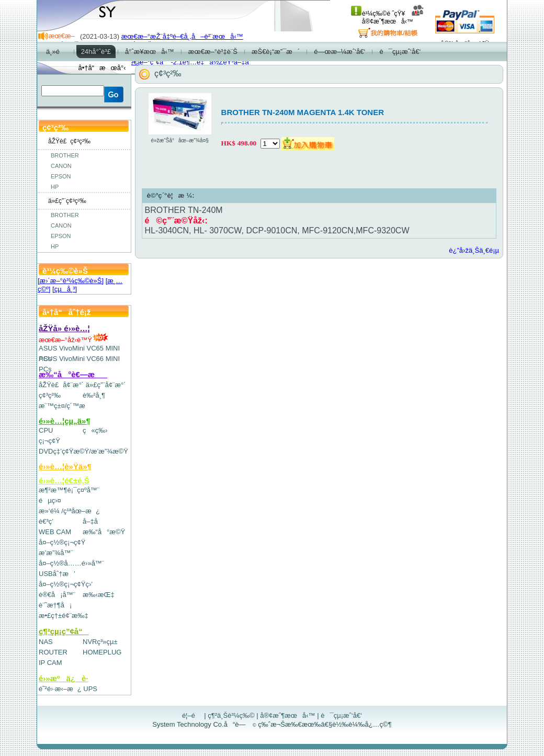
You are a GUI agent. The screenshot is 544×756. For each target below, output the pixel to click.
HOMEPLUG (102, 652)
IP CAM (50, 663)
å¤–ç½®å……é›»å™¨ (71, 563)
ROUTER (53, 652)
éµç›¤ (50, 500)
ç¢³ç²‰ (50, 395)
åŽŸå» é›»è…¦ (64, 328)
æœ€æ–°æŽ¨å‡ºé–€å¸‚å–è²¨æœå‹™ (182, 36)
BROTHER (65, 155)
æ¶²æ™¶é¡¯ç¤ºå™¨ (69, 490)
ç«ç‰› (95, 430)
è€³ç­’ (46, 521)
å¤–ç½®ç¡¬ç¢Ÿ (62, 542)
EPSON (61, 176)
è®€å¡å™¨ (57, 595)
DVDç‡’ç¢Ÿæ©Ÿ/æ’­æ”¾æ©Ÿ (83, 451)
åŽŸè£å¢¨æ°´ (61, 385)
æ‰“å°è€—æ (73, 374)
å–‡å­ (93, 521)
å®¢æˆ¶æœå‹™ (393, 18)
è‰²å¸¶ (94, 395)
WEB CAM (55, 532)
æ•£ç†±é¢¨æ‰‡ (64, 616)
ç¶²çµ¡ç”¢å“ (64, 631)
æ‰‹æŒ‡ (99, 595)
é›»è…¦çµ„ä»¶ (65, 421)
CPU (46, 430)
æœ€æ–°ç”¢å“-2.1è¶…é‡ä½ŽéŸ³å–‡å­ (188, 62)
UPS (90, 689)
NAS (46, 642)
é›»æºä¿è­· (64, 678)
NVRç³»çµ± (100, 642)
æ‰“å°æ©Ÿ (104, 532)
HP (55, 187)
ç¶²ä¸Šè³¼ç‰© (231, 715)
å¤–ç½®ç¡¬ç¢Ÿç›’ (66, 584)
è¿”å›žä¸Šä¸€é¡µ (474, 250)
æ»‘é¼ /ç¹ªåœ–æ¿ (69, 511)
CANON (61, 166)
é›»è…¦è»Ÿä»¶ (65, 466)
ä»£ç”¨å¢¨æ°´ (106, 385)
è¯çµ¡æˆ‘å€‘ (341, 715)
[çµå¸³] (65, 289)
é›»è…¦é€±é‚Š (64, 481)
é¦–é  (192, 715)
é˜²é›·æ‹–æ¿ (60, 689)
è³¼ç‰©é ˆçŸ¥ (378, 14)
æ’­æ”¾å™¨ (56, 553)
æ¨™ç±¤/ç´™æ (67, 406)
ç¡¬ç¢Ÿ (49, 441)
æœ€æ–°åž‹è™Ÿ (73, 340)
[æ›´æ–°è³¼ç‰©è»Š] (71, 281)
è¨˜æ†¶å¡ (55, 605)
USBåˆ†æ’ (57, 574)
